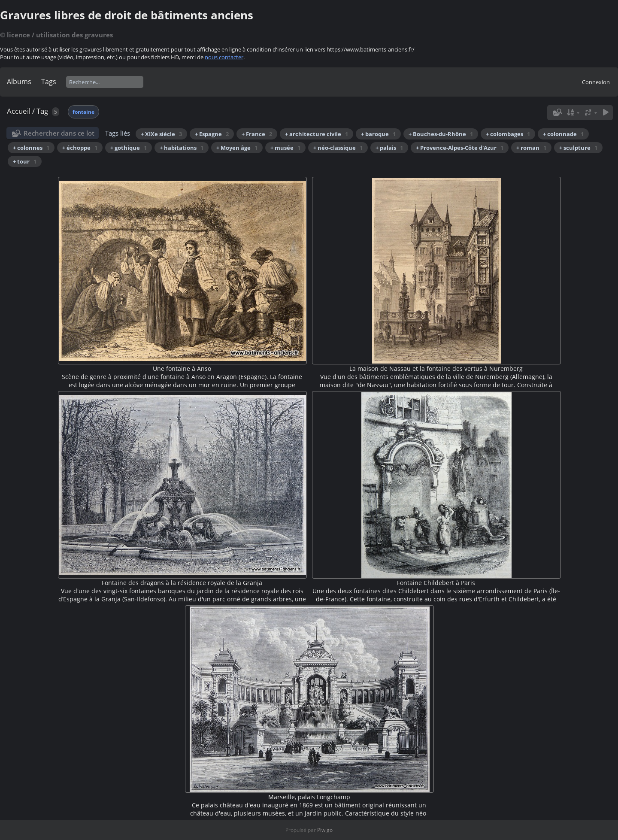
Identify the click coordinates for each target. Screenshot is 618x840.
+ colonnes (31, 148)
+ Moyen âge (237, 148)
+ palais (389, 148)
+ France (257, 134)
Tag (42, 111)
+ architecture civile (317, 134)
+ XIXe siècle (161, 134)
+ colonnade (563, 134)
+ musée (285, 148)
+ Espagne (212, 134)
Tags (49, 82)
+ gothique (129, 148)
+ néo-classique (338, 148)
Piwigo (325, 830)
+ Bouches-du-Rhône (441, 134)
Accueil (19, 111)
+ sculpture (578, 148)
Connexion (596, 82)
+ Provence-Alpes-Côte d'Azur (460, 148)
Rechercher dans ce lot (59, 133)
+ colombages (508, 134)
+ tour (25, 161)
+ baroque (378, 134)
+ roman (531, 148)
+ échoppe (80, 148)
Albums (19, 82)
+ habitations (182, 148)
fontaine (83, 112)
